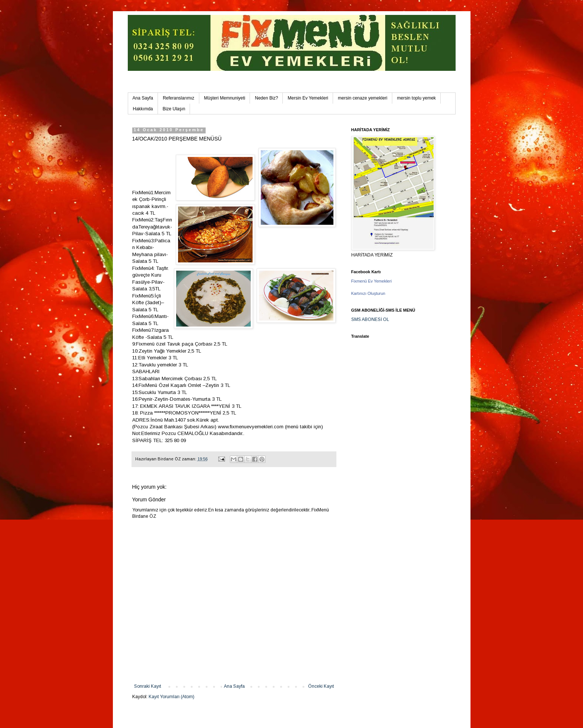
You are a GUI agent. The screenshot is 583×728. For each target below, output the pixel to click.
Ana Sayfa (143, 98)
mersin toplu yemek (416, 98)
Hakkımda (143, 109)
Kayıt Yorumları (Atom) (172, 697)
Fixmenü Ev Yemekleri (372, 281)
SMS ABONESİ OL (370, 319)
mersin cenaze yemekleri (363, 98)
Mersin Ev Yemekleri (308, 98)
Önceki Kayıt (321, 686)
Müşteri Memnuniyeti (225, 98)
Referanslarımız (179, 98)
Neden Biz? (266, 98)
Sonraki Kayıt (148, 686)
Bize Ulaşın (174, 109)
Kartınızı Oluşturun (368, 293)
